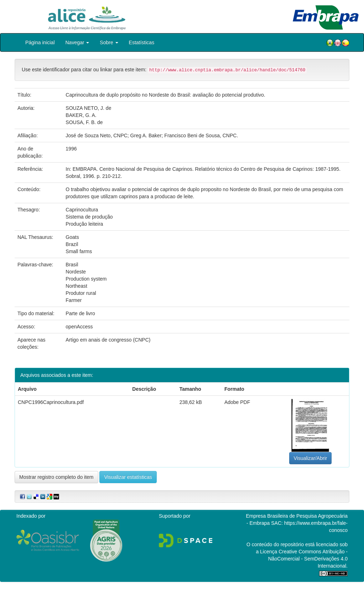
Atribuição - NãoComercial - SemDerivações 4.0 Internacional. (308, 559)
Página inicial (40, 42)
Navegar (77, 42)
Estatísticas (142, 42)
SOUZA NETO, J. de (88, 108)
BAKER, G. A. (81, 115)
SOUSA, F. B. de (84, 122)
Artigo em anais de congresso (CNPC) (108, 340)
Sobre (109, 42)
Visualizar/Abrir (311, 458)
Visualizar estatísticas (128, 477)
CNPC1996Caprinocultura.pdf (51, 402)
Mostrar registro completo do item (56, 477)
